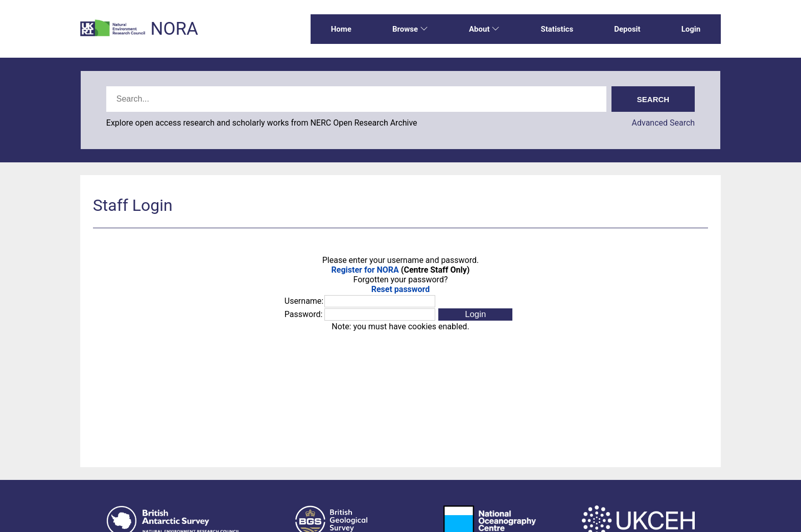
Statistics (557, 29)
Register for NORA (365, 270)
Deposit (627, 29)
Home (341, 29)
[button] (475, 315)
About (484, 29)
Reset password (401, 289)
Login (691, 29)
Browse (410, 29)
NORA (174, 29)
